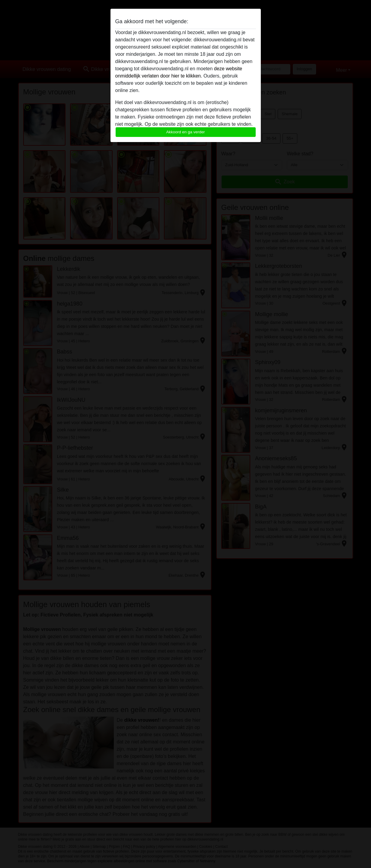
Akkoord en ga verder (185, 132)
